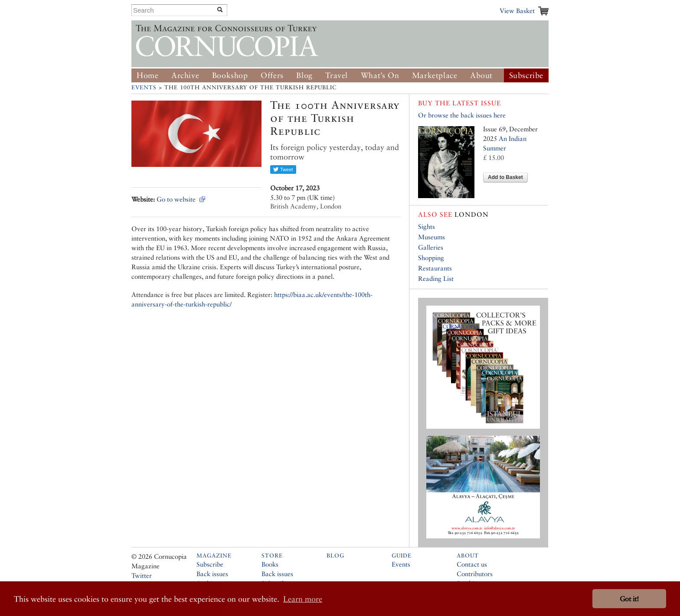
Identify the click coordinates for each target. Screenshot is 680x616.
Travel (337, 75)
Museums (432, 237)
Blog (304, 75)
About (481, 75)
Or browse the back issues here (462, 115)
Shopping (431, 258)
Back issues (212, 574)
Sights (427, 227)
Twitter (142, 575)
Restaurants (435, 268)
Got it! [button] (629, 599)
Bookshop (230, 75)
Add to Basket (505, 177)
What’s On (380, 75)
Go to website (176, 199)
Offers (272, 75)
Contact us (472, 564)
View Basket (517, 11)
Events (144, 87)
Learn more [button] (303, 599)
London (453, 214)
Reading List (436, 279)
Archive (185, 75)
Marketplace (435, 75)
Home (147, 75)
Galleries (431, 247)
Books (270, 564)
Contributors (475, 574)
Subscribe (526, 75)
